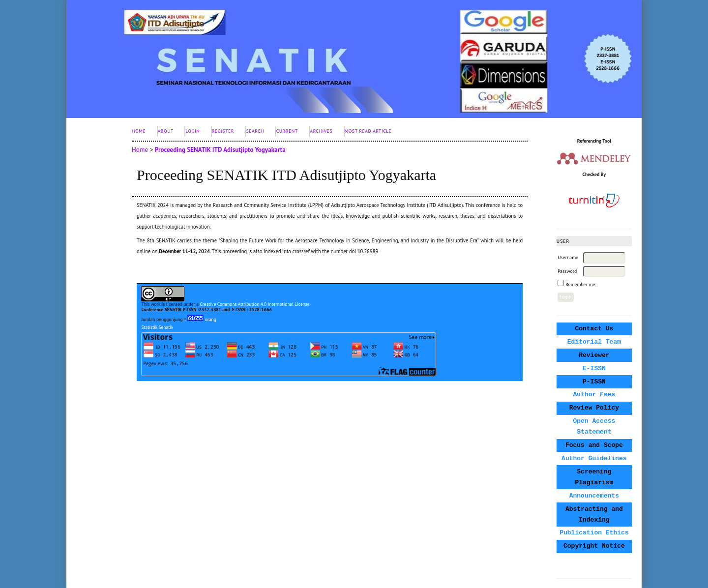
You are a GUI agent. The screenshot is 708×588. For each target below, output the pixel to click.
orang (202, 319)
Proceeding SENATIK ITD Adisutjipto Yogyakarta (220, 150)
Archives (321, 131)
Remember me (580, 284)
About (166, 131)
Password (567, 271)
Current (287, 131)
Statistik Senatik (157, 327)
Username (568, 257)
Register (223, 131)
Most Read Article (368, 131)
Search (255, 131)
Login (192, 131)
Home (139, 131)
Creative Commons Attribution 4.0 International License (254, 304)
